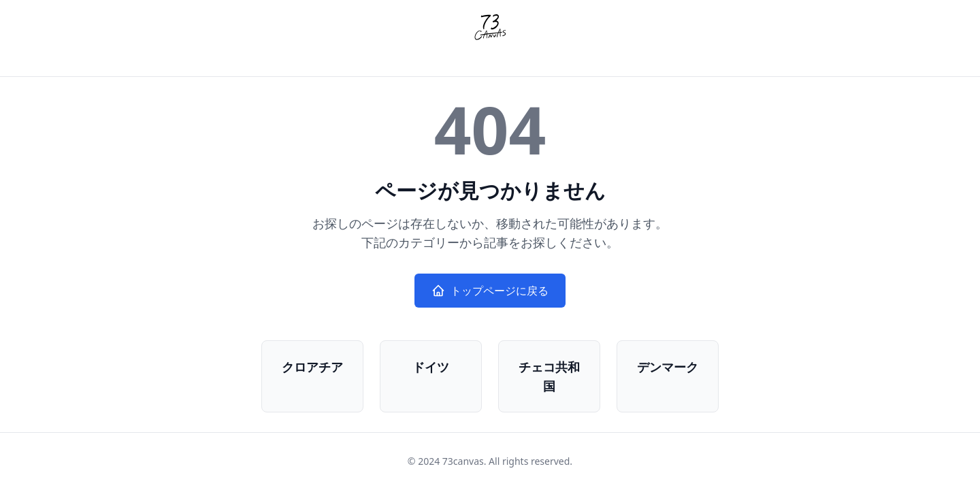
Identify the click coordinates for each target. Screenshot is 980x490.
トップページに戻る (490, 291)
